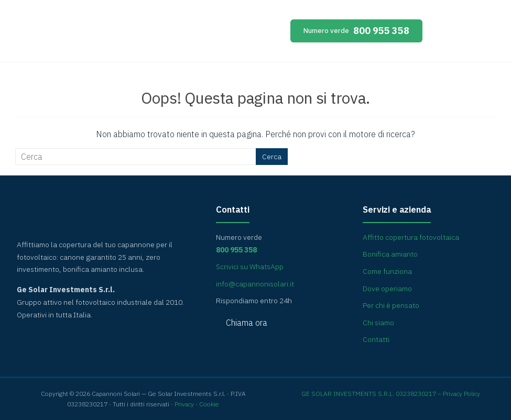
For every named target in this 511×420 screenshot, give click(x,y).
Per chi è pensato (391, 305)
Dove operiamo (387, 289)
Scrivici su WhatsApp (250, 267)
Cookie (209, 404)
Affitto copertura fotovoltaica (411, 237)
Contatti (376, 339)
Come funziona (387, 271)
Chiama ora (247, 323)
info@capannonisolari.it (255, 284)
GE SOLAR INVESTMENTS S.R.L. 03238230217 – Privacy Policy (391, 394)
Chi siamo (378, 323)
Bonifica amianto (390, 254)
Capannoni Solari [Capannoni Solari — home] (110, 34)
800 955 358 (357, 31)
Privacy (184, 404)
